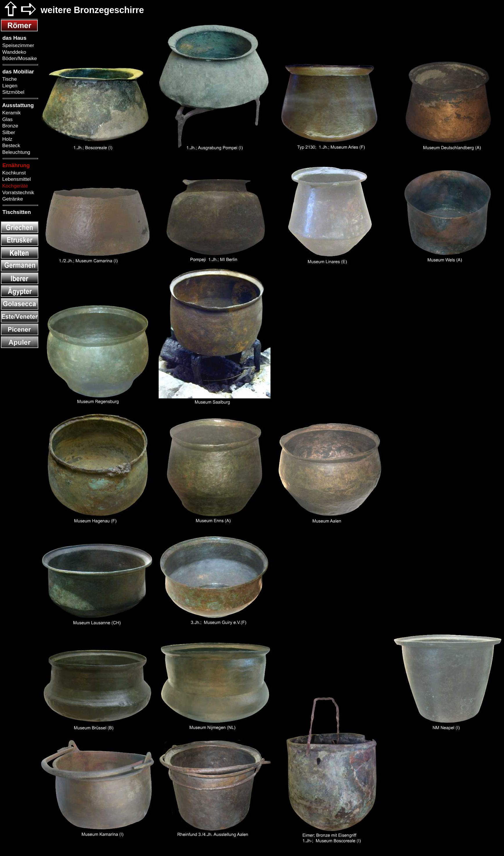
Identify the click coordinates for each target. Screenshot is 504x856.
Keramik (11, 113)
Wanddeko (13, 52)
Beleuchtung (16, 152)
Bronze (10, 126)
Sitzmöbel (13, 92)
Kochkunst (13, 173)
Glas (7, 119)
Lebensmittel (16, 179)
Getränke (12, 199)
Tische (9, 79)
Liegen (9, 86)
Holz (7, 139)
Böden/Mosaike (19, 58)
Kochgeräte (14, 186)
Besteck (10, 145)
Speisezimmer (18, 45)
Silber (8, 132)
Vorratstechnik (18, 192)
